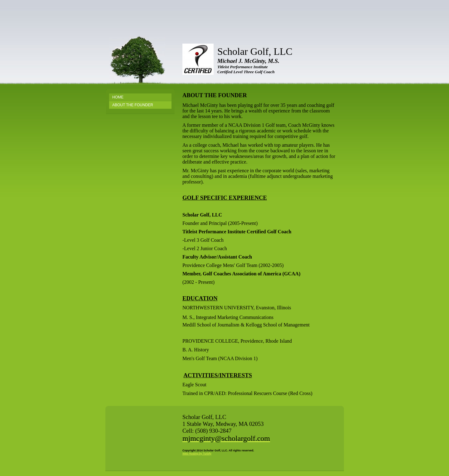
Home (118, 97)
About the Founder (133, 105)
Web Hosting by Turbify (197, 454)
